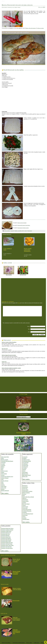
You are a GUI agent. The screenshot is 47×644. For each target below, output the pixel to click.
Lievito (26, 231)
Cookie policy (37, 643)
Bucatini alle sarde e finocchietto (24, 225)
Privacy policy (29, 643)
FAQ (19, 303)
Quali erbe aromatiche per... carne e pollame (17, 619)
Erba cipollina (7, 231)
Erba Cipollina (9, 274)
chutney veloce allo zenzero (31, 28)
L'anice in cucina (23, 410)
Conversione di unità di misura (19, 643)
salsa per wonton (41, 28)
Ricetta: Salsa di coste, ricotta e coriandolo (16, 560)
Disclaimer (43, 643)
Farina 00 (12, 231)
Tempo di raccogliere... (6, 643)
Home (3, 1)
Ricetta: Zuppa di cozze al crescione (9, 355)
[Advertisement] (23, 99)
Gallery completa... (5, 493)
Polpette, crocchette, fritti (19, 231)
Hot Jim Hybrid (23, 274)
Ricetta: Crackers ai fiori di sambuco (9, 342)
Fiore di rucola (5, 349)
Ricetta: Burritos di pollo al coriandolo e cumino (11, 368)
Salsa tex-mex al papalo (22, 223)
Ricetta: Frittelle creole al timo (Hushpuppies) (28, 250)
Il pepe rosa (4, 362)
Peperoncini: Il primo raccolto (23, 228)
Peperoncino (30, 231)
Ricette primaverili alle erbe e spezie (23, 433)
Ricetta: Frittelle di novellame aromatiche (16, 573)
